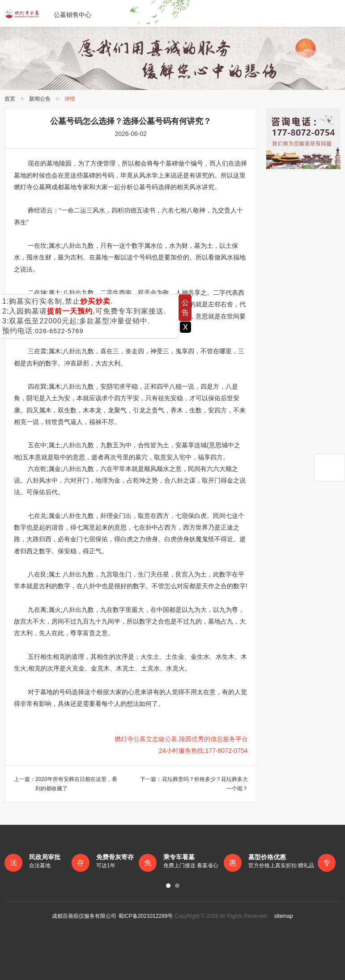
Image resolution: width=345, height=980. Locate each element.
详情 (70, 99)
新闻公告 (40, 99)
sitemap (281, 916)
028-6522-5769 (59, 331)
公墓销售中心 (48, 13)
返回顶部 (330, 468)
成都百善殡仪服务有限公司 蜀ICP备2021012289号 (112, 916)
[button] (168, 886)
